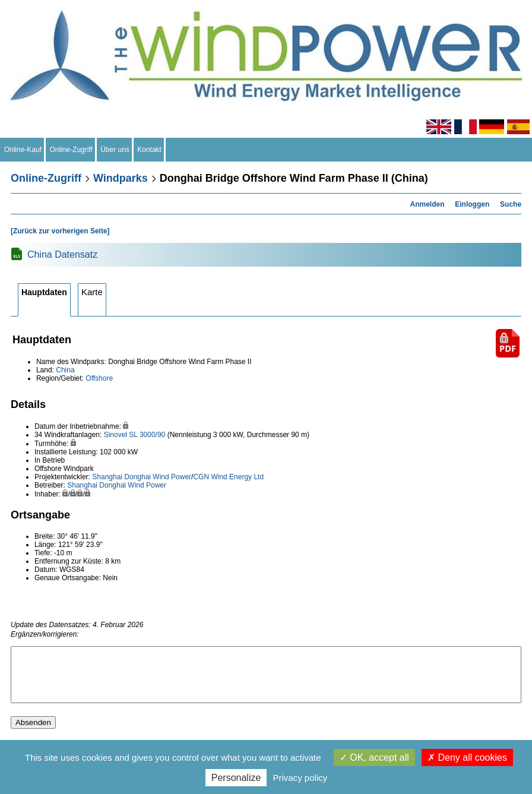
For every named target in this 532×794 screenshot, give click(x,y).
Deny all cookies (467, 757)
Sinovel (115, 435)
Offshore (99, 378)
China (65, 370)
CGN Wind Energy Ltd (228, 477)
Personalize (236, 778)
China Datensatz (62, 254)
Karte (92, 292)
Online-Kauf (23, 150)
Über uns (115, 150)
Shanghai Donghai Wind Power (142, 477)
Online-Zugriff (71, 150)
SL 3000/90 (147, 435)
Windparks (121, 178)
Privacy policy (300, 778)
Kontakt (150, 150)
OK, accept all (374, 757)
